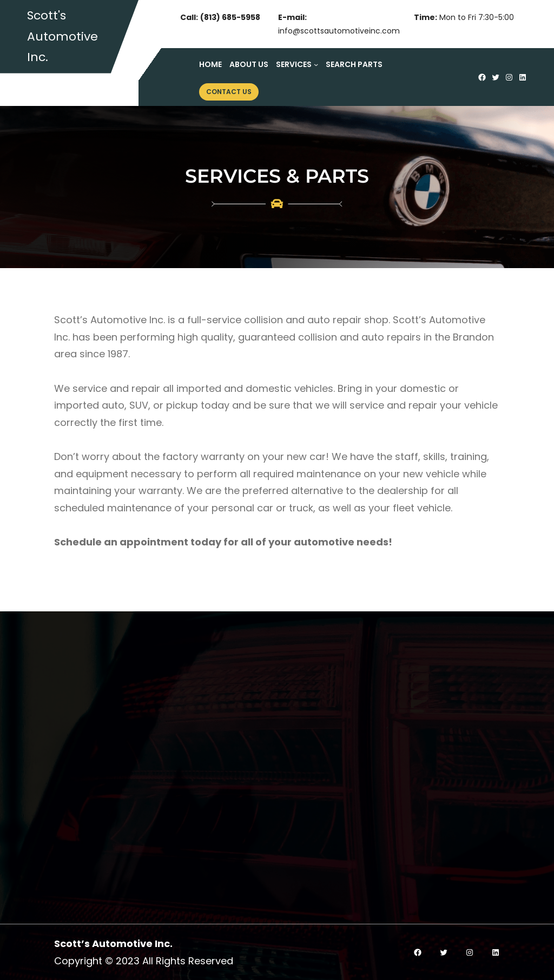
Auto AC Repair (333, 768)
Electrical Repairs (338, 791)
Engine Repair (329, 746)
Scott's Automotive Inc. (62, 36)
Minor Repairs (329, 858)
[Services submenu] (316, 64)
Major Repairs (329, 880)
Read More (90, 752)
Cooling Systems (337, 813)
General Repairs (335, 835)
